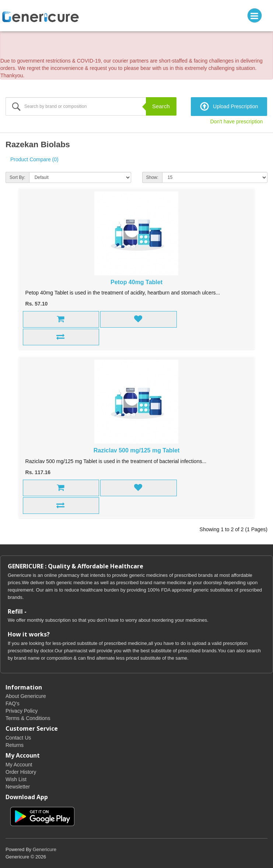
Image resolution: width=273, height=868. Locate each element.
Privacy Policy (22, 711)
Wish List (16, 779)
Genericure (45, 849)
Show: (152, 177)
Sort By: (17, 177)
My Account (19, 765)
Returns (15, 745)
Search (161, 106)
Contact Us (18, 738)
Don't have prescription (237, 121)
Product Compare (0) (34, 159)
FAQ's (13, 703)
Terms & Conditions (28, 718)
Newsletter (18, 787)
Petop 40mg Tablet (136, 282)
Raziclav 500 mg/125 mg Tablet (137, 450)
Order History (21, 772)
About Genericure (26, 696)
